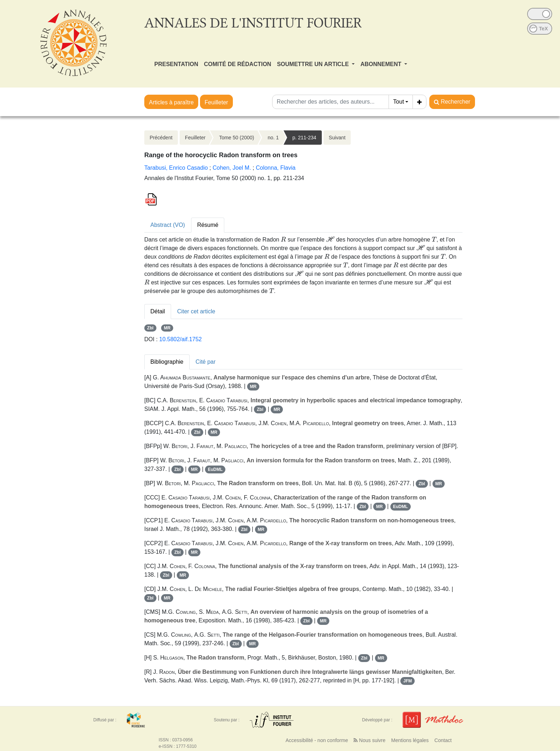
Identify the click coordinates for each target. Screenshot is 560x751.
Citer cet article (196, 311)
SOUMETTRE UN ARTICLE (314, 64)
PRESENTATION (176, 64)
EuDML (215, 469)
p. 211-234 (304, 138)
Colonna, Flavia (276, 168)
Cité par (206, 362)
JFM (407, 681)
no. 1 (273, 138)
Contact (443, 740)
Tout (399, 102)
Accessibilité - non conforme (317, 740)
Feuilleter (216, 102)
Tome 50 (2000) (236, 138)
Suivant (337, 138)
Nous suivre (369, 740)
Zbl (150, 328)
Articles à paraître (171, 102)
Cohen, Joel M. (232, 168)
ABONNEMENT (382, 64)
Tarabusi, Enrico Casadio (176, 168)
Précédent (161, 138)
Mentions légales (410, 740)
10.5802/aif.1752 (181, 339)
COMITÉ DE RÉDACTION (237, 64)
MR (167, 328)
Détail (158, 311)
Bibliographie (167, 362)
